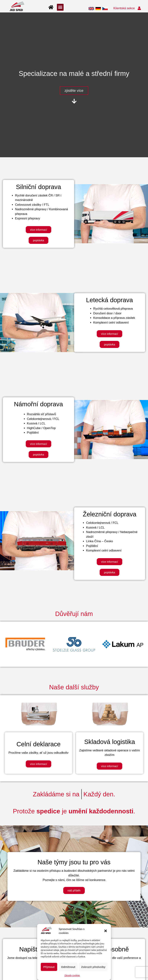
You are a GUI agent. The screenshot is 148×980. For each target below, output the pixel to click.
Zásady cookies (72, 975)
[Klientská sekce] (139, 8)
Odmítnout (68, 967)
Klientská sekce (124, 8)
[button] (106, 931)
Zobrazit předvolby (93, 967)
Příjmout (49, 967)
